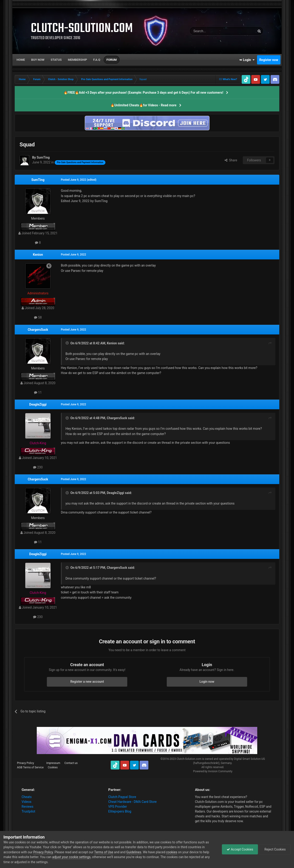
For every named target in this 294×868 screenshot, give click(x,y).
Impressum (53, 763)
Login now (207, 682)
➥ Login (247, 60)
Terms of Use (104, 852)
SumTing (38, 180)
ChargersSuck (38, 330)
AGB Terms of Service (30, 767)
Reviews (27, 807)
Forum (112, 60)
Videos (27, 802)
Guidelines (134, 852)
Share (231, 160)
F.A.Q (97, 60)
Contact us (71, 763)
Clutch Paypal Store (122, 797)
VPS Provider (117, 807)
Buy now (38, 60)
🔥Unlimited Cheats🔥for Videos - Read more (143, 105)
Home (21, 60)
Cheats (27, 797)
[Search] (212, 31)
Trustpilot (28, 811)
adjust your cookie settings (71, 857)
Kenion (38, 255)
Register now (269, 60)
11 (38, 392)
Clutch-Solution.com (189, 759)
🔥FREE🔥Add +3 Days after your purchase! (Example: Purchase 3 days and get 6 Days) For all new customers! (143, 93)
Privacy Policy (25, 763)
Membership (77, 60)
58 (38, 317)
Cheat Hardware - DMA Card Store (132, 802)
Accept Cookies (240, 849)
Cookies (53, 767)
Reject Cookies (275, 849)
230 (38, 467)
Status (56, 60)
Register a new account (87, 682)
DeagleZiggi (38, 404)
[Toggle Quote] (68, 343)
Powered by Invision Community (213, 771)
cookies (172, 852)
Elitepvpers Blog (120, 811)
